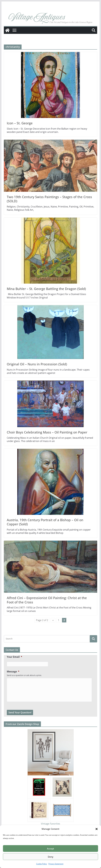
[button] (97, 829)
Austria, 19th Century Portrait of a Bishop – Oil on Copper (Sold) (45, 522)
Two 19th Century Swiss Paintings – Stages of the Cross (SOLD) (49, 199)
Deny (51, 857)
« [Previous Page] (53, 620)
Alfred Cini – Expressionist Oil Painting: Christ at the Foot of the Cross (47, 600)
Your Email (14, 657)
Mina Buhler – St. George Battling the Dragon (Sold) (46, 289)
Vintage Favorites (50, 824)
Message (13, 672)
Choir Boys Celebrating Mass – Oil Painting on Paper (47, 432)
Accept (50, 849)
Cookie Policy (42, 864)
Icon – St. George (20, 123)
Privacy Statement (56, 864)
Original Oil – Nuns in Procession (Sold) (37, 364)
